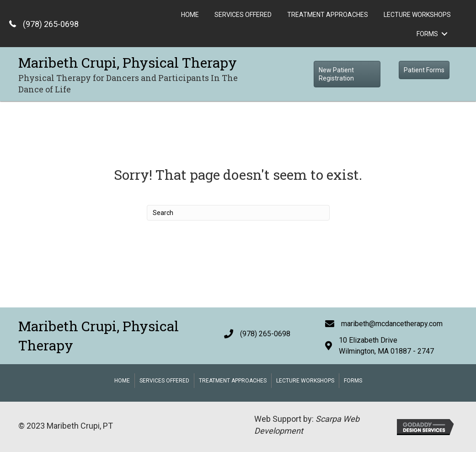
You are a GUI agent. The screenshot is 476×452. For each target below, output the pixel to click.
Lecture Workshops (305, 381)
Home (122, 381)
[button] (347, 74)
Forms (353, 381)
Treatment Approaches (233, 381)
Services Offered (164, 381)
